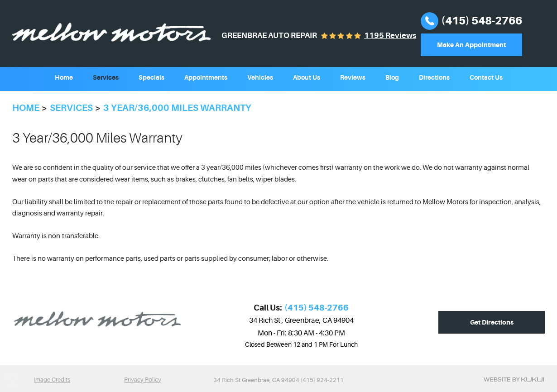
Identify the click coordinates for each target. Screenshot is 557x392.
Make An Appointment (471, 45)
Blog (392, 77)
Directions (434, 77)
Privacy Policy (143, 380)
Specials (151, 77)
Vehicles (260, 77)
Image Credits (52, 380)
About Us (307, 77)
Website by (514, 379)
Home (64, 77)
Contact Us (486, 77)
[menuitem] (64, 76)
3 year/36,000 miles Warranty (177, 108)
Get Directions (492, 322)
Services (106, 77)
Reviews (353, 77)
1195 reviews (390, 36)
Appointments (206, 77)
